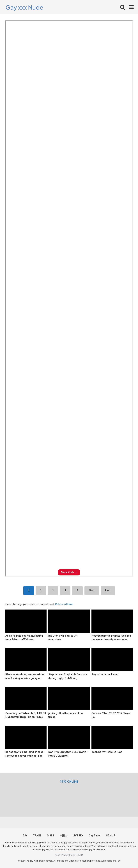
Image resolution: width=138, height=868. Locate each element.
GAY (25, 836)
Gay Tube (94, 836)
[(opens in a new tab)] (69, 782)
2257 (57, 855)
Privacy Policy (68, 855)
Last (108, 591)
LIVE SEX (78, 836)
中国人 (63, 836)
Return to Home (64, 604)
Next (92, 591)
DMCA (80, 855)
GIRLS (50, 836)
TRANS (37, 836)
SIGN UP (110, 836)
